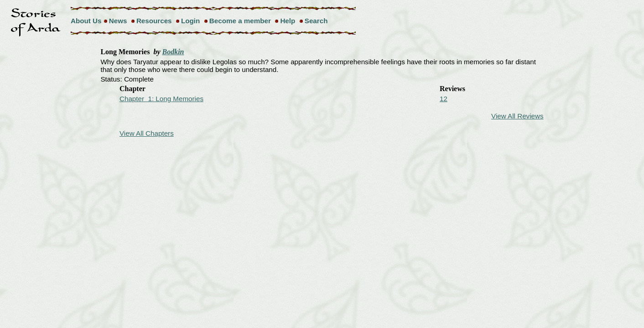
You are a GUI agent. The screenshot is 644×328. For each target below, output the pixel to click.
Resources (154, 21)
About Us (86, 21)
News (118, 21)
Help (288, 21)
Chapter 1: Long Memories (161, 99)
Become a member (240, 21)
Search (316, 21)
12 (444, 99)
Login (190, 21)
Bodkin (173, 52)
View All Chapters (147, 133)
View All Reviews (517, 116)
